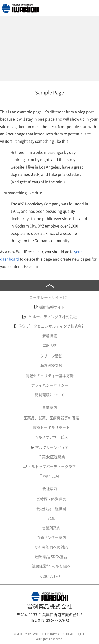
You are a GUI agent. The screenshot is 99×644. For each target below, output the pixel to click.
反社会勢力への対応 (51, 547)
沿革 (51, 518)
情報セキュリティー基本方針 (50, 375)
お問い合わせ (50, 576)
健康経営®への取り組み (51, 566)
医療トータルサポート (51, 427)
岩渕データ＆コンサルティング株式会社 (52, 326)
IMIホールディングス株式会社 (52, 316)
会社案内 (50, 489)
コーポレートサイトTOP (49, 297)
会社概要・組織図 (51, 509)
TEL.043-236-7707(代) (50, 620)
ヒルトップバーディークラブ (52, 466)
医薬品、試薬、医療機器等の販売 (51, 418)
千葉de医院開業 (52, 457)
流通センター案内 (51, 537)
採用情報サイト (52, 307)
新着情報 (50, 336)
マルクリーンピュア (52, 447)
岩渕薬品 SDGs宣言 (51, 556)
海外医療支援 (51, 365)
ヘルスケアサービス (51, 437)
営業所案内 (51, 528)
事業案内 (50, 407)
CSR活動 (50, 345)
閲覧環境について (50, 395)
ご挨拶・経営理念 (51, 499)
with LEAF (52, 476)
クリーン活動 (51, 356)
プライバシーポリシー (50, 385)
